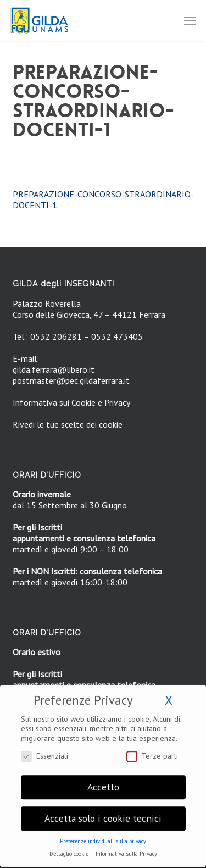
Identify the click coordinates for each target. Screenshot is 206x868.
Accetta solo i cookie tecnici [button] (103, 812)
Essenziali (44, 750)
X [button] (169, 694)
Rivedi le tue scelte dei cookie (68, 424)
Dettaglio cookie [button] (70, 848)
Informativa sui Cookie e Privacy (71, 402)
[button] (190, 20)
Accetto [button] (103, 781)
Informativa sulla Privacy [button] (126, 848)
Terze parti (152, 750)
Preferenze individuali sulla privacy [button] (103, 835)
